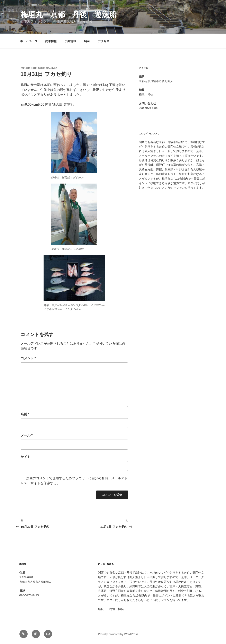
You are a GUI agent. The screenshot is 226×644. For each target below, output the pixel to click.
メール (27, 435)
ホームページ (29, 41)
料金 (87, 41)
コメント (28, 358)
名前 (25, 414)
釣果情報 (51, 41)
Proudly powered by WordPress (118, 634)
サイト (26, 457)
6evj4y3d (52, 68)
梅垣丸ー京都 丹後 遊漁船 (69, 14)
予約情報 (70, 41)
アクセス (103, 41)
